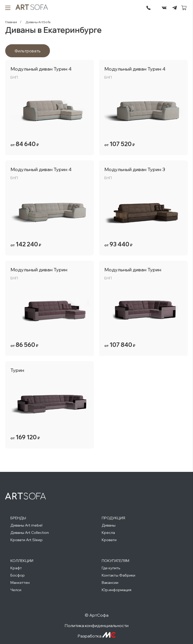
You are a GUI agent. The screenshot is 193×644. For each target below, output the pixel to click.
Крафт (16, 568)
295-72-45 (149, 8)
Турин (17, 370)
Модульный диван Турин (39, 270)
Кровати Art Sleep (27, 540)
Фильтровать (28, 51)
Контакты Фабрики (118, 575)
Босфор (18, 575)
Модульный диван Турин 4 (41, 69)
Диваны (109, 525)
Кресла (108, 533)
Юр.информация (117, 590)
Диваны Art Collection (30, 533)
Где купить (111, 568)
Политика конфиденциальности (96, 626)
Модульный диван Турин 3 (135, 169)
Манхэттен (20, 583)
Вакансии (110, 583)
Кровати (109, 540)
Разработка (97, 636)
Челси (16, 590)
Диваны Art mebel (26, 525)
